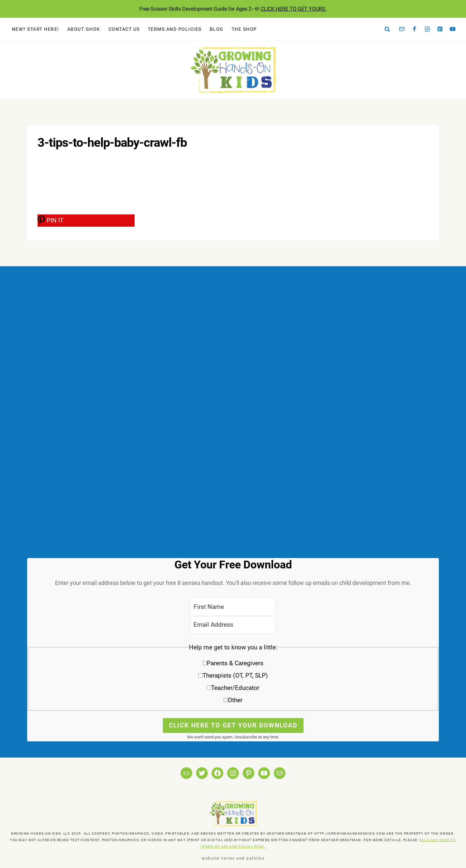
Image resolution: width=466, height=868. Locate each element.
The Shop (244, 29)
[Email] (402, 29)
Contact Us (124, 29)
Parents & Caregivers (235, 663)
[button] (233, 676)
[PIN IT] (86, 221)
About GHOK (84, 29)
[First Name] (233, 607)
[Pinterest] (440, 29)
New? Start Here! (36, 29)
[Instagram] (427, 29)
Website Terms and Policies (233, 858)
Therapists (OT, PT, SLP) (235, 675)
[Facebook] (415, 29)
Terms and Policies (175, 29)
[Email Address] (233, 625)
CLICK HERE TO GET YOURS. (294, 9)
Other (235, 700)
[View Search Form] (387, 29)
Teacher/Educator (235, 688)
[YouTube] (453, 29)
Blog (217, 29)
